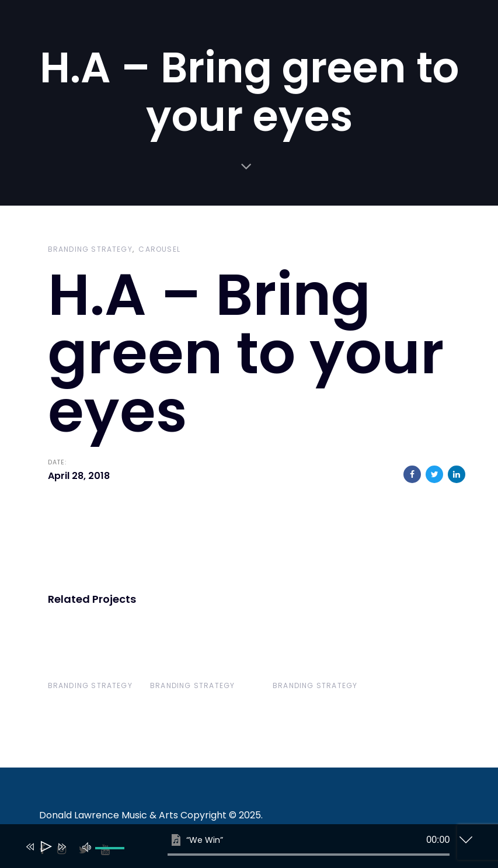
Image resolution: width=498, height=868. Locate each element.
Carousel (159, 249)
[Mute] (87, 846)
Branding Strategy (90, 249)
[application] (241, 849)
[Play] (45, 847)
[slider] (309, 855)
